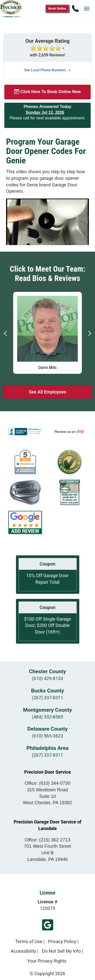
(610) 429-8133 (48, 678)
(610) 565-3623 (48, 736)
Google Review (48, 925)
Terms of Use (29, 941)
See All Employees (47, 392)
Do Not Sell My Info (62, 951)
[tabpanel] (48, 332)
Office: (48, 783)
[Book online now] (57, 9)
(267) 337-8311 (48, 698)
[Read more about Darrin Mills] (48, 333)
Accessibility (23, 951)
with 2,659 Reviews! (48, 55)
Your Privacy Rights (47, 961)
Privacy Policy (62, 941)
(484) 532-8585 (48, 717)
